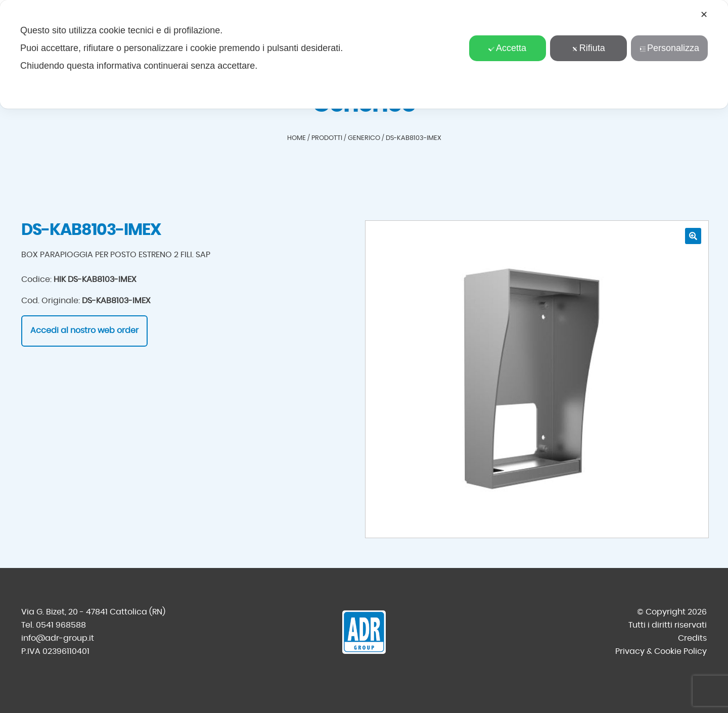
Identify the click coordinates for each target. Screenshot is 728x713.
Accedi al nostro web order (84, 330)
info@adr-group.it (58, 638)
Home (297, 138)
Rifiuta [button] (588, 48)
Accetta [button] (507, 48)
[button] (693, 236)
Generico (364, 138)
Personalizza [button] (669, 48)
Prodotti (327, 138)
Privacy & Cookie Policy (661, 651)
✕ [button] (704, 15)
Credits (692, 638)
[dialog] (364, 54)
